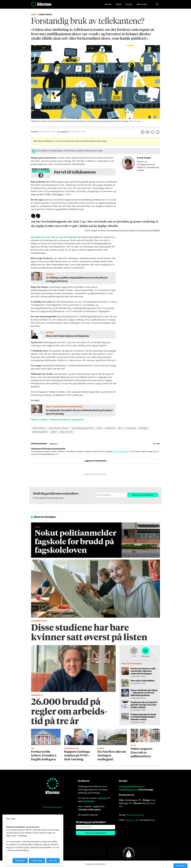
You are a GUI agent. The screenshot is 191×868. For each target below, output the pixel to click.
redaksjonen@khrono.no (131, 786)
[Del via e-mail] (158, 132)
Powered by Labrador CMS (95, 864)
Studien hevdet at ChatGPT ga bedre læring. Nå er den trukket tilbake (144, 705)
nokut (100, 428)
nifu (120, 428)
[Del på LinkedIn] (153, 132)
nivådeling (110, 428)
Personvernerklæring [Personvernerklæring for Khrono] (53, 807)
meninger (143, 428)
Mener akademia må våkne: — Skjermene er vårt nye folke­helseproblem (144, 693)
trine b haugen (39, 428)
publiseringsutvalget (59, 428)
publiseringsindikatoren (83, 428)
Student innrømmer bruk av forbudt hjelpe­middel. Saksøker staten (143, 717)
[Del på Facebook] (143, 132)
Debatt (119, 6)
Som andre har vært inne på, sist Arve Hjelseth (54, 237)
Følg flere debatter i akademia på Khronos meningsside (57, 419)
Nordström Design (135, 815)
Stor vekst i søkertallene (143, 680)
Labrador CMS (132, 820)
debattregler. (89, 801)
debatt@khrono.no (128, 790)
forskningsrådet (40, 432)
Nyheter (108, 6)
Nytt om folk (142, 6)
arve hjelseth (66, 432)
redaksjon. (102, 798)
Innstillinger (180, 866)
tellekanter (131, 428)
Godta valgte (37, 861)
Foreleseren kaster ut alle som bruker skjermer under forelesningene (143, 671)
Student (129, 6)
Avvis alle (53, 861)
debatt (54, 432)
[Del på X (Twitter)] (148, 132)
